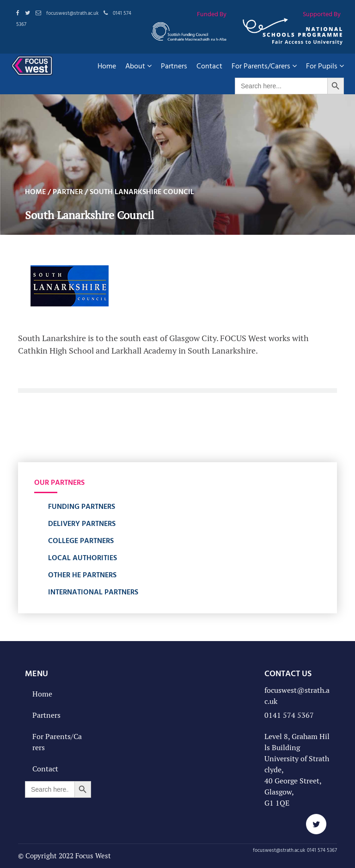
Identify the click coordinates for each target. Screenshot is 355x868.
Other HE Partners (82, 575)
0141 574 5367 (289, 715)
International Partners (93, 592)
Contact (209, 66)
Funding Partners (82, 506)
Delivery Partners (82, 523)
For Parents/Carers (264, 66)
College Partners (81, 540)
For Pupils (325, 66)
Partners (174, 66)
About (138, 66)
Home (107, 66)
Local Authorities (83, 557)
